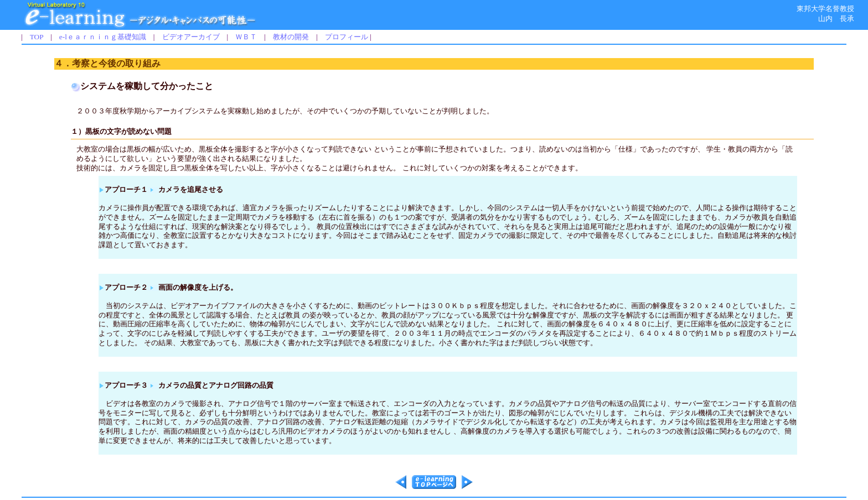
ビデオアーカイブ (191, 37)
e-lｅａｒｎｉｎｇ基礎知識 (103, 37)
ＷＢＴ (246, 37)
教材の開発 (291, 37)
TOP (37, 37)
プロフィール (347, 37)
